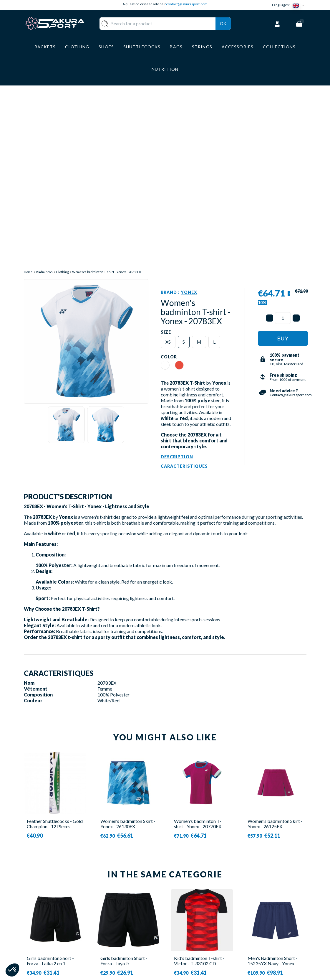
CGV (176, 923)
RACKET (130, 897)
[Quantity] (283, 133)
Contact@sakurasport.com (51, 936)
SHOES (129, 923)
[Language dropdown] (299, 5)
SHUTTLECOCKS (140, 905)
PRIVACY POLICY (190, 940)
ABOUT (179, 897)
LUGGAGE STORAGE (132, 934)
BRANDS (130, 954)
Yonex (189, 107)
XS (168, 157)
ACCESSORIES (137, 945)
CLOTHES (131, 914)
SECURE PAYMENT (191, 914)
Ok (223, 23)
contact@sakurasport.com (187, 4)
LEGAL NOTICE (188, 932)
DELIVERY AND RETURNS (199, 905)
